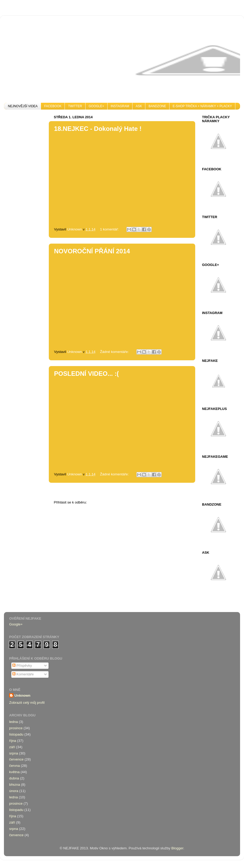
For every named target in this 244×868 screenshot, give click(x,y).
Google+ (16, 624)
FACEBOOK (53, 106)
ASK (139, 106)
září (12, 747)
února (14, 791)
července (16, 759)
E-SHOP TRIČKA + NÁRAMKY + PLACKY (202, 106)
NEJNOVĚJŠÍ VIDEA (23, 106)
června (15, 766)
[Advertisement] (25, 192)
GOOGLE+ (96, 106)
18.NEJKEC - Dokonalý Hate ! (98, 129)
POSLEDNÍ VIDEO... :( (86, 374)
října (13, 741)
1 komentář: (110, 229)
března (15, 785)
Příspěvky (22, 666)
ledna (14, 722)
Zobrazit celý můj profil (27, 703)
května (14, 772)
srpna (14, 753)
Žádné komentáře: (115, 352)
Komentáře (23, 674)
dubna (14, 778)
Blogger (177, 848)
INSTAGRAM (120, 106)
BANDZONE (157, 106)
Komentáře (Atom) (102, 502)
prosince (16, 728)
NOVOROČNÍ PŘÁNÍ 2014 (92, 251)
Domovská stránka (104, 492)
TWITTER (75, 106)
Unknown (22, 695)
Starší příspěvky (173, 492)
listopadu (16, 734)
